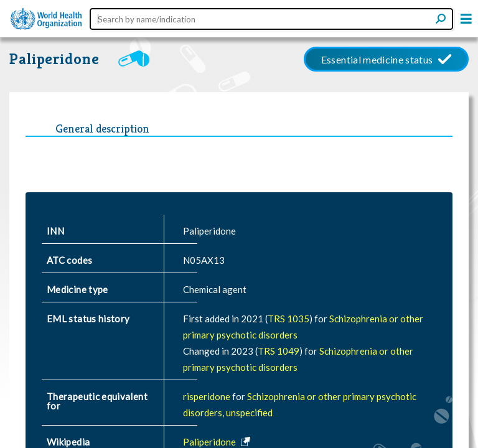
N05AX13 (204, 260)
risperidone (208, 396)
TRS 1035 (288, 319)
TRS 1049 (279, 351)
